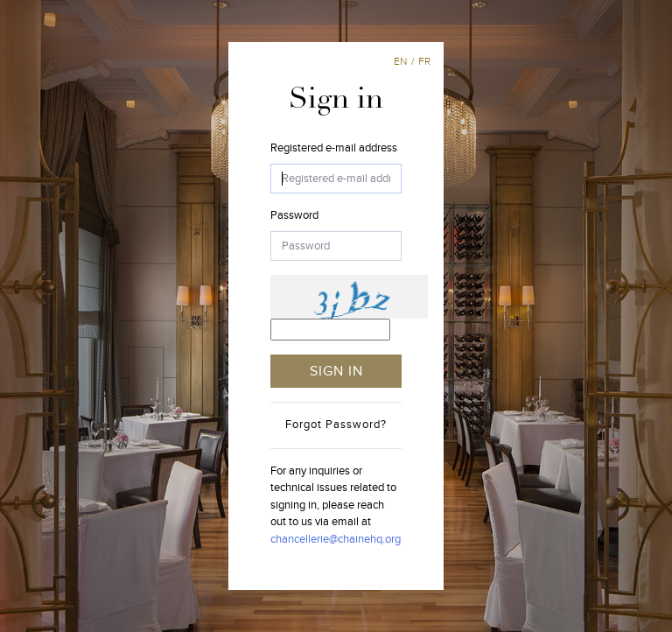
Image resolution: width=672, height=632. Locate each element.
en (400, 61)
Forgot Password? (336, 425)
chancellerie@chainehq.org (336, 539)
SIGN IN (336, 371)
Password (294, 215)
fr (424, 61)
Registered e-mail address (334, 148)
